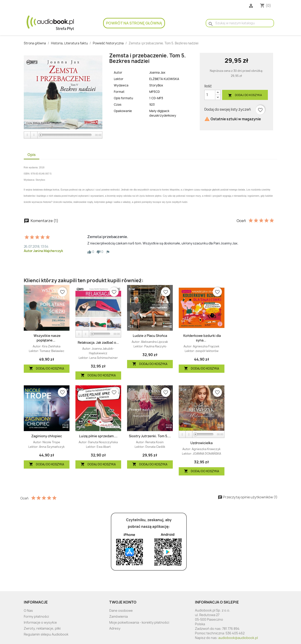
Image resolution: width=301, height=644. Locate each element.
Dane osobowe (121, 610)
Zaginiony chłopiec (47, 436)
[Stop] (34, 135)
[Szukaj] (240, 23)
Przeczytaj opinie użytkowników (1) (248, 497)
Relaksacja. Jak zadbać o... (98, 342)
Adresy (115, 628)
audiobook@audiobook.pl (238, 638)
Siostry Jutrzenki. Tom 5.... (150, 436)
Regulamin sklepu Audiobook (46, 634)
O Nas (28, 610)
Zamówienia (119, 616)
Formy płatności (36, 616)
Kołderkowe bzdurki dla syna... (202, 338)
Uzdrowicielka (201, 443)
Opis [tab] (32, 155)
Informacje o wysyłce (40, 622)
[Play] (27, 135)
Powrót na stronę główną (134, 23)
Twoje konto (123, 602)
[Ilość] (210, 95)
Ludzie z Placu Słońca (150, 336)
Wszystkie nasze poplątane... (47, 338)
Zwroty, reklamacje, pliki (42, 628)
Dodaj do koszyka (245, 95)
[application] (63, 135)
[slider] (66, 135)
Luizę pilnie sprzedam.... (98, 436)
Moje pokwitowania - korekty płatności (139, 622)
